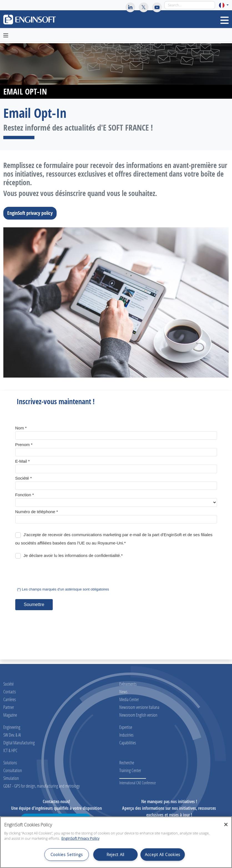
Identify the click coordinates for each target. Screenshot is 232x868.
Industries (126, 735)
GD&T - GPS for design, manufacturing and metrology (41, 786)
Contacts (10, 692)
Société (8, 684)
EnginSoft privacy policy (32, 213)
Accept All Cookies (163, 855)
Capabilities (128, 743)
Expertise (126, 727)
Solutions (10, 763)
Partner (9, 707)
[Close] (226, 824)
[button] (224, 5)
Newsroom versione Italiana (139, 707)
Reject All (115, 855)
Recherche (127, 763)
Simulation (11, 778)
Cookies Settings (67, 855)
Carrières (10, 699)
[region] (116, 842)
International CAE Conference (138, 783)
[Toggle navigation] (225, 20)
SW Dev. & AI (12, 735)
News (123, 692)
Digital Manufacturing (19, 743)
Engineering (12, 727)
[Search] (190, 5)
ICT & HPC (10, 750)
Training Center (130, 770)
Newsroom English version (138, 715)
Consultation (13, 770)
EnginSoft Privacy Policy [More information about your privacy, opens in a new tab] (80, 838)
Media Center (129, 699)
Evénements (128, 684)
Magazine (10, 715)
